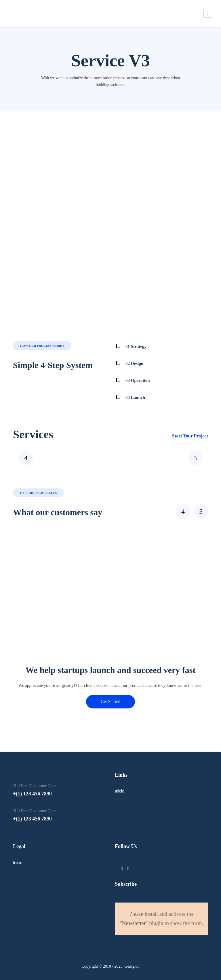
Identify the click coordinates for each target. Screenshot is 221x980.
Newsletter (134, 923)
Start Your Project (190, 436)
